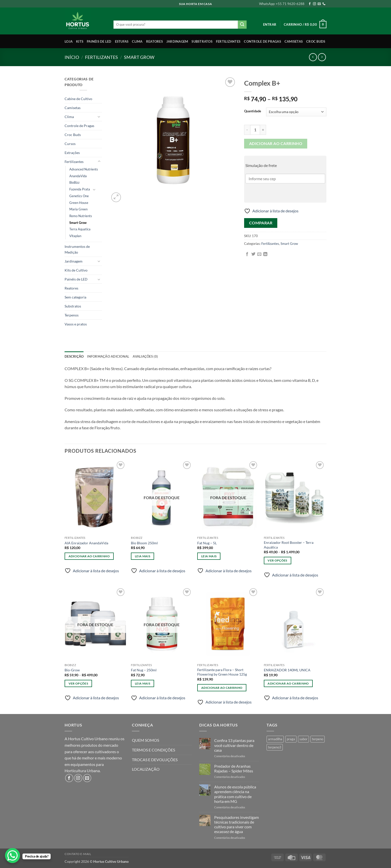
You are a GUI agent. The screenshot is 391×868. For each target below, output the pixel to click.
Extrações (72, 153)
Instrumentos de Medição (77, 249)
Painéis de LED (99, 41)
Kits (80, 41)
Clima (137, 41)
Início (72, 57)
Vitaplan (75, 236)
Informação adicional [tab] (108, 356)
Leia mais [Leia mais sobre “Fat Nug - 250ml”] (143, 683)
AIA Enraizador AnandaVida (86, 543)
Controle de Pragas (262, 41)
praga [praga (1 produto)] (291, 739)
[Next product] (313, 57)
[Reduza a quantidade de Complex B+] (247, 130)
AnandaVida (78, 176)
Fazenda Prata (80, 189)
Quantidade (253, 111)
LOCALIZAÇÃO (146, 769)
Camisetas (294, 41)
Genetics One (79, 196)
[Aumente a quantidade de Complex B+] (263, 130)
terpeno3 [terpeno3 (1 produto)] (275, 747)
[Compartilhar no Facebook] (247, 254)
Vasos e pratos (76, 324)
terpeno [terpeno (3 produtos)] (318, 739)
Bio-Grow (72, 670)
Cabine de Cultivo (78, 99)
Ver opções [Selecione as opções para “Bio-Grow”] (78, 683)
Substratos (202, 41)
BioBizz (74, 182)
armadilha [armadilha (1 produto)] (275, 739)
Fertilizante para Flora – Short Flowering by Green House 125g (222, 672)
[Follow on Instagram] (314, 4)
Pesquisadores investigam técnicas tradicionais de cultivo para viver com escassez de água (237, 824)
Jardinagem (177, 41)
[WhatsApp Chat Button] (12, 856)
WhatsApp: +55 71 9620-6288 (282, 4)
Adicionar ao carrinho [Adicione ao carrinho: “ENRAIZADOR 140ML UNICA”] (288, 683)
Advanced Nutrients (84, 169)
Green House (79, 203)
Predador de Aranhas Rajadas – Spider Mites (234, 768)
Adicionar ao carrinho (276, 144)
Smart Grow (139, 57)
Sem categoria (75, 297)
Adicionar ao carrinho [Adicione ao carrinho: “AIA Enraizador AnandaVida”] (89, 556)
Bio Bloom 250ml (144, 543)
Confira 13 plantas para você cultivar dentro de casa (234, 745)
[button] (270, 24)
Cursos (70, 144)
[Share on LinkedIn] (265, 254)
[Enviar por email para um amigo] (259, 254)
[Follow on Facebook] (310, 4)
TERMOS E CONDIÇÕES (153, 750)
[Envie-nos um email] (319, 4)
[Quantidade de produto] (255, 130)
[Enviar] (242, 25)
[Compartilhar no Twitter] (253, 254)
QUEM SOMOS (146, 740)
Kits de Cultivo (76, 270)
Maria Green (78, 209)
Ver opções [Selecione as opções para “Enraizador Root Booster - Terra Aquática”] (277, 560)
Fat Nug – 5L (207, 543)
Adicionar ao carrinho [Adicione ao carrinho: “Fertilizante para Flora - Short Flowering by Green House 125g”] (222, 688)
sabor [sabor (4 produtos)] (303, 739)
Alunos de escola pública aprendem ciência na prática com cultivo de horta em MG (235, 794)
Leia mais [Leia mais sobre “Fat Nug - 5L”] (209, 556)
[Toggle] (99, 117)
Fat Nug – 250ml (144, 670)
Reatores (154, 41)
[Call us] (324, 4)
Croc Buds (316, 41)
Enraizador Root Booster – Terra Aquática (289, 545)
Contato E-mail (78, 854)
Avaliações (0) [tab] (145, 356)
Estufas (122, 41)
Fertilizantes (228, 41)
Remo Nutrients (81, 216)
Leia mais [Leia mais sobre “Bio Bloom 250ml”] (143, 556)
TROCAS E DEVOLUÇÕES (155, 760)
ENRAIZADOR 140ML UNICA (287, 670)
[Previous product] (322, 57)
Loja (69, 41)
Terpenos (72, 315)
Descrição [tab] (74, 356)
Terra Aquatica (80, 229)
